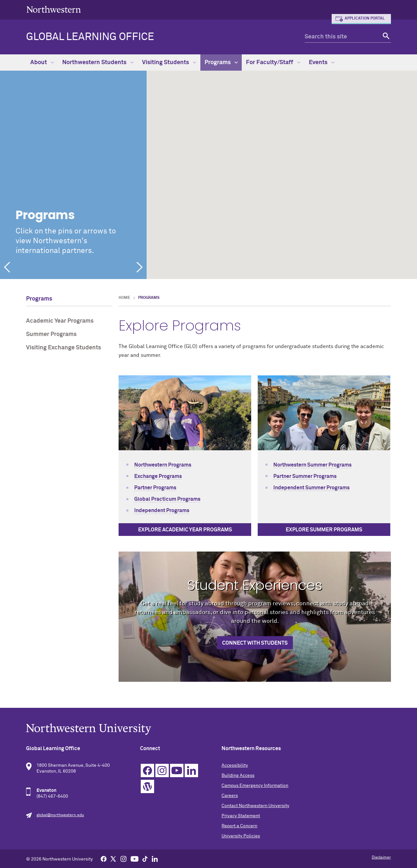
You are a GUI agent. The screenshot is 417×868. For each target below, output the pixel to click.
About (42, 63)
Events (322, 63)
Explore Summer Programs (324, 530)
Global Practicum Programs (167, 499)
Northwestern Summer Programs (312, 465)
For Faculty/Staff (273, 63)
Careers (230, 796)
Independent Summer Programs (311, 488)
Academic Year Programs (60, 321)
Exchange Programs (158, 476)
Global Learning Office (90, 37)
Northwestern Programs (163, 465)
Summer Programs (51, 334)
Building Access (238, 776)
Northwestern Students (98, 63)
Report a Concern (239, 826)
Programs (221, 63)
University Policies (241, 836)
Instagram (162, 770)
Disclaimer (381, 858)
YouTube (177, 770)
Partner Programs (155, 488)
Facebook (147, 770)
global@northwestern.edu (60, 815)
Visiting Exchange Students (64, 348)
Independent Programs (162, 511)
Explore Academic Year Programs (185, 530)
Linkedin (191, 770)
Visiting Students (169, 63)
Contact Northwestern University (255, 806)
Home (124, 298)
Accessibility (235, 765)
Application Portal (365, 19)
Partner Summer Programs (305, 476)
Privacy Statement (241, 816)
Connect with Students (255, 643)
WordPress (147, 786)
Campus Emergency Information (255, 786)
